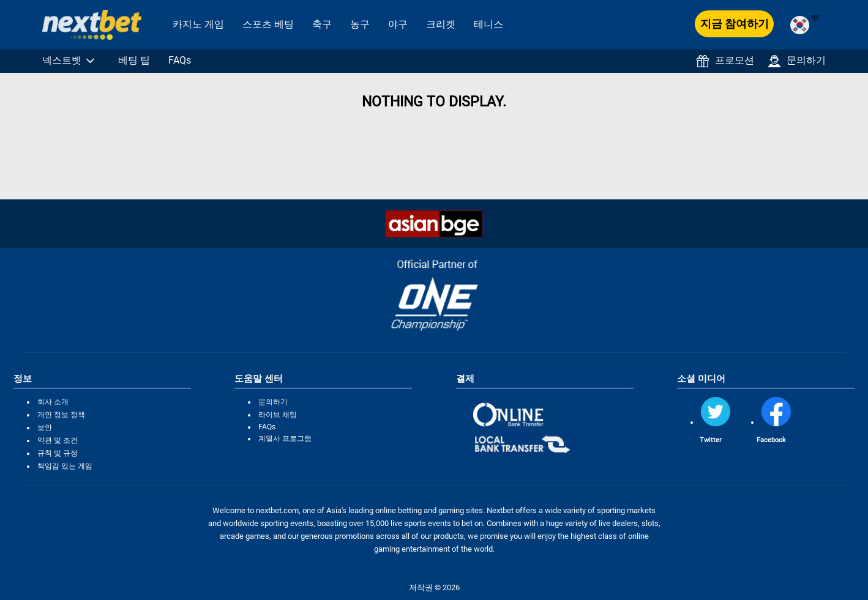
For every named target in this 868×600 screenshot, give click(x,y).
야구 (398, 24)
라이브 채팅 (278, 415)
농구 (360, 24)
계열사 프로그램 (285, 439)
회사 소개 (53, 402)
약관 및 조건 (58, 440)
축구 (322, 24)
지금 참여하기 (735, 24)
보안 (45, 428)
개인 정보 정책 (61, 415)
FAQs (180, 60)
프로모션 (725, 61)
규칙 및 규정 (58, 453)
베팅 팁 (134, 60)
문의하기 (797, 61)
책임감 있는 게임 (65, 466)
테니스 (488, 24)
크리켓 (441, 24)
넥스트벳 (62, 60)
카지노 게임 (198, 24)
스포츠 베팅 (268, 24)
